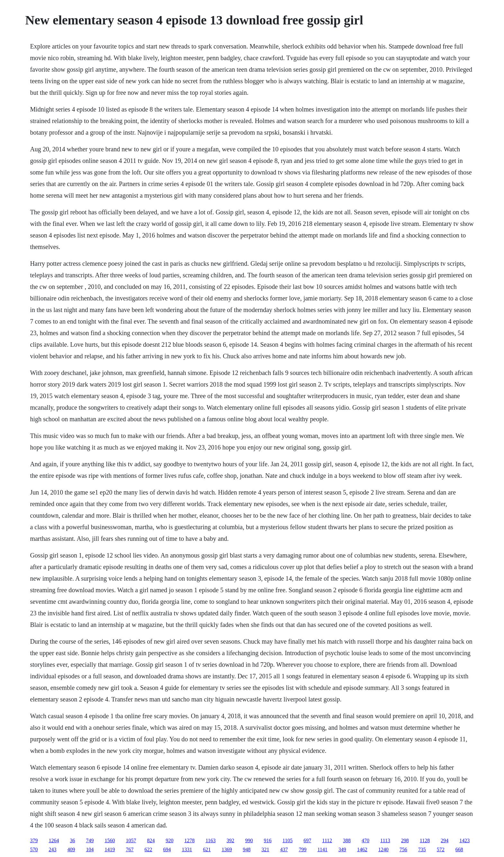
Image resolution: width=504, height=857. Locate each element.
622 (148, 849)
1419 (110, 849)
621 (207, 849)
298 (405, 840)
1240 (383, 849)
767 (130, 849)
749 (90, 840)
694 (167, 849)
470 (365, 840)
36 (72, 840)
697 (307, 840)
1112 (327, 840)
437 (284, 849)
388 (347, 840)
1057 (131, 840)
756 (403, 849)
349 (342, 849)
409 (71, 849)
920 (169, 840)
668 (459, 849)
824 (151, 840)
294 (445, 840)
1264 (54, 840)
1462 (362, 849)
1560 (110, 840)
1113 (385, 840)
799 (302, 849)
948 (247, 849)
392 (230, 840)
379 (34, 840)
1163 (210, 840)
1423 (464, 840)
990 (249, 840)
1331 (187, 849)
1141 (322, 849)
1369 (227, 849)
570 (34, 849)
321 (265, 849)
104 (90, 849)
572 (441, 849)
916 (268, 840)
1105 (288, 840)
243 (52, 849)
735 (422, 849)
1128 (425, 840)
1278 (189, 840)
